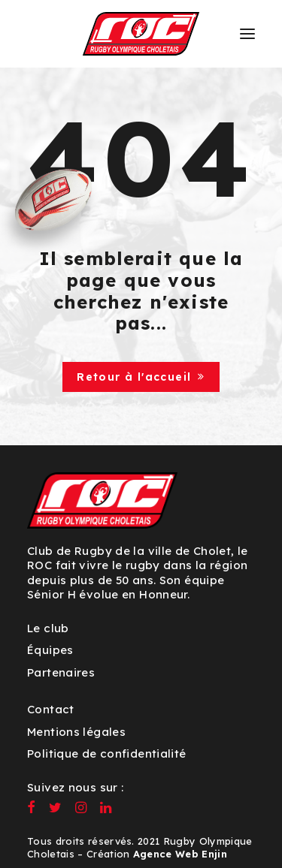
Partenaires (61, 672)
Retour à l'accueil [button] (141, 377)
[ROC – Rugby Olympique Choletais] (141, 34)
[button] (247, 34)
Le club (48, 628)
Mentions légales (76, 732)
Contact (51, 709)
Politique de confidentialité (107, 753)
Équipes (50, 650)
